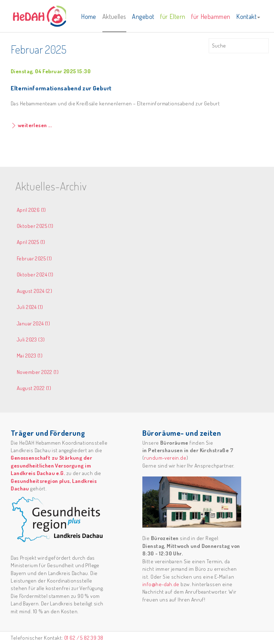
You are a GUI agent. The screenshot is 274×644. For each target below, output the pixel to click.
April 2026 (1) (31, 210)
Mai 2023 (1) (30, 356)
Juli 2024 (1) (30, 307)
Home (89, 16)
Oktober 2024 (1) (35, 274)
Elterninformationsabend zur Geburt (61, 88)
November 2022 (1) (38, 372)
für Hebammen (211, 16)
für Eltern (173, 16)
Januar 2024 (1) (33, 323)
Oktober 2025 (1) (35, 226)
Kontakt (248, 16)
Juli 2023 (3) (31, 340)
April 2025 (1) (31, 242)
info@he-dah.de (161, 584)
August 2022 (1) (34, 388)
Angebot (143, 16)
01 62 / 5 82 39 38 (84, 638)
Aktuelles (114, 16)
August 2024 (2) (34, 291)
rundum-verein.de (165, 458)
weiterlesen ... (34, 125)
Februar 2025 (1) (34, 258)
